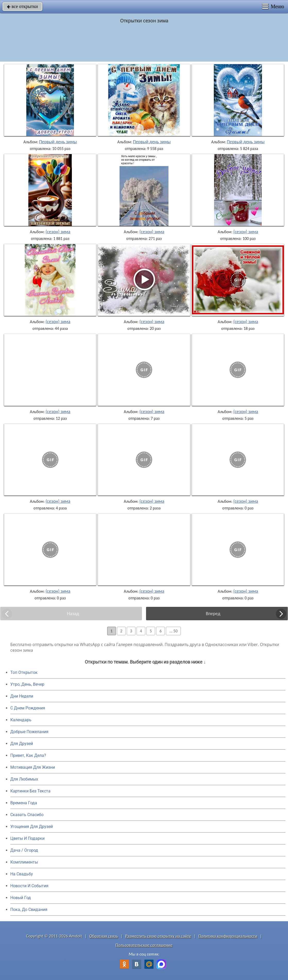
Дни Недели (22, 696)
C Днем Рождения (28, 708)
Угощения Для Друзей (32, 827)
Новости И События (29, 886)
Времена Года (24, 803)
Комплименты (24, 862)
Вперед (213, 614)
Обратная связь (104, 936)
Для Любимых (24, 779)
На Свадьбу (22, 874)
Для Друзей (22, 744)
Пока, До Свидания (29, 910)
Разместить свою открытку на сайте (158, 936)
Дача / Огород (24, 850)
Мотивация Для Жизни (33, 767)
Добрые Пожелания (29, 732)
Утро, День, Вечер (27, 684)
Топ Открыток (24, 672)
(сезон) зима (58, 232)
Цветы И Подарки (27, 838)
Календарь (21, 720)
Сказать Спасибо (27, 815)
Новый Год (21, 898)
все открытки (22, 6)
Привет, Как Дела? (28, 755)
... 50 (173, 631)
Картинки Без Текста (30, 791)
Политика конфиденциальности (228, 936)
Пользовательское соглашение (144, 945)
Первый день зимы (58, 142)
